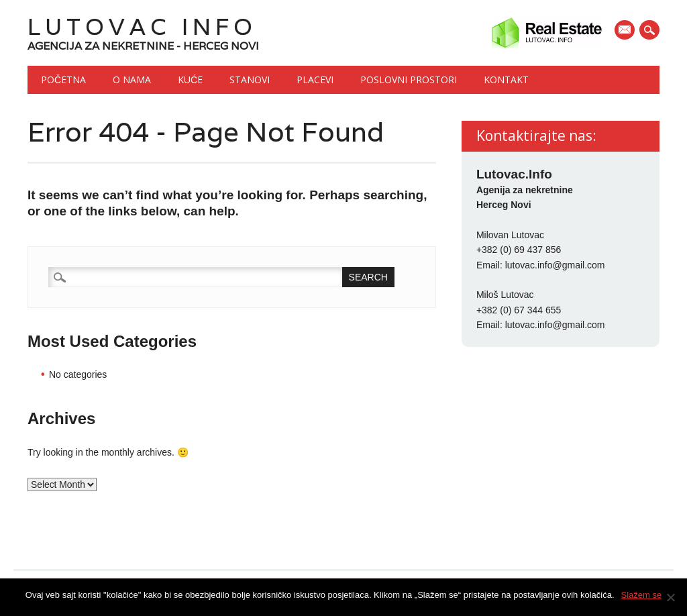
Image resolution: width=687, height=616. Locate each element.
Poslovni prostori (409, 80)
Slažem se (642, 595)
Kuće (190, 80)
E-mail (626, 31)
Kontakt (506, 80)
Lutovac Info (142, 27)
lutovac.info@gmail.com (555, 265)
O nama (132, 80)
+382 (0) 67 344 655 (519, 310)
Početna (63, 80)
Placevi (315, 80)
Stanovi (250, 80)
